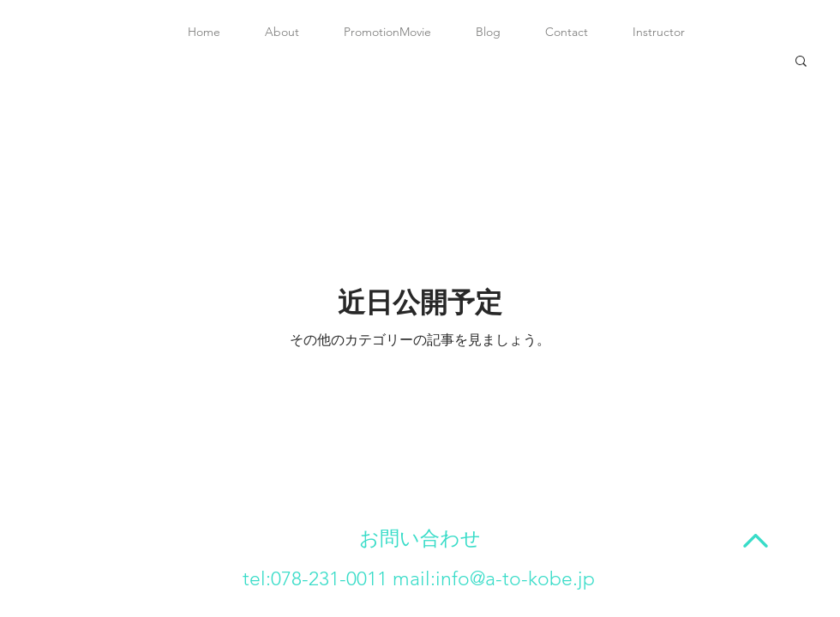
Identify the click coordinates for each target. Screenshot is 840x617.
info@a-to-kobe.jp (515, 579)
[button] (801, 62)
